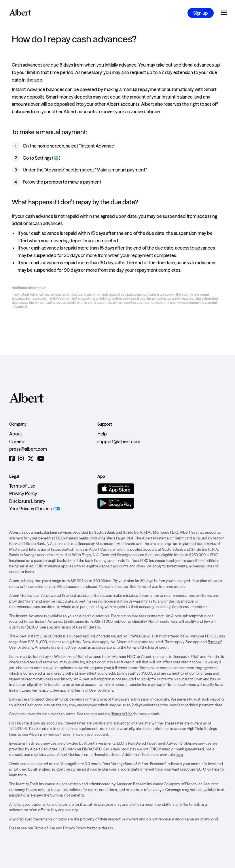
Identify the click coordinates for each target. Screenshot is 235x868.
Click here (211, 769)
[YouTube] (41, 459)
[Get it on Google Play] (116, 503)
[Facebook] (12, 459)
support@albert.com (119, 441)
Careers (17, 441)
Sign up (201, 13)
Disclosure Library (27, 501)
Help (102, 434)
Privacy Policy (23, 493)
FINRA (87, 749)
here (179, 754)
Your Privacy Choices (30, 509)
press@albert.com (28, 449)
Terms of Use (22, 486)
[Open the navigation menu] (224, 13)
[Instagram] (21, 459)
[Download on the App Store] (116, 489)
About (16, 434)
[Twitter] (31, 459)
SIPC (98, 749)
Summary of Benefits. (68, 795)
